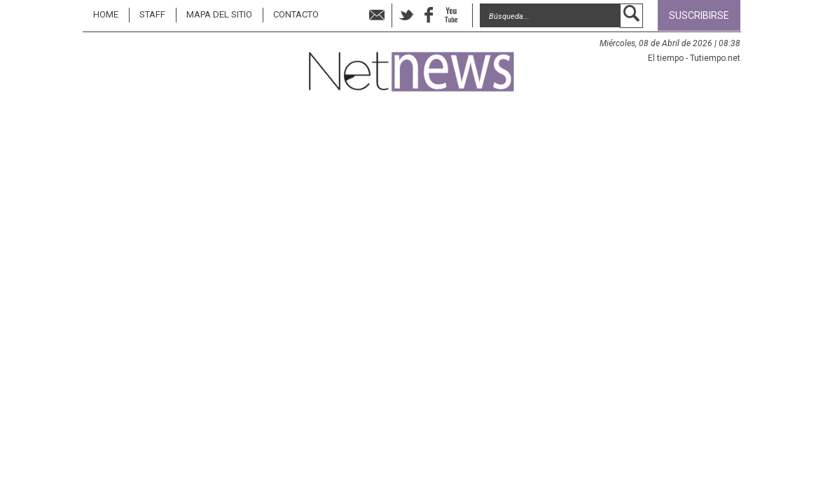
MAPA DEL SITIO (219, 14)
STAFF (152, 14)
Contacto (296, 14)
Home (106, 14)
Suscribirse (699, 15)
